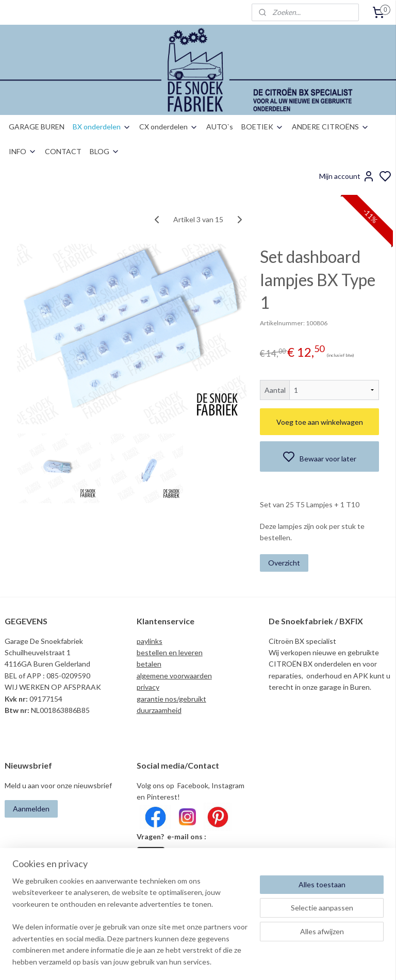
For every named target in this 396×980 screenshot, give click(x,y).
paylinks (150, 641)
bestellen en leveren (170, 652)
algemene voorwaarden (174, 676)
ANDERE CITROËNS (331, 127)
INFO (23, 151)
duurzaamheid (159, 710)
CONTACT (63, 151)
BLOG (105, 151)
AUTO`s (220, 127)
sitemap (234, 961)
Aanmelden (31, 809)
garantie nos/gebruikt (171, 699)
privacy (148, 687)
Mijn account (347, 176)
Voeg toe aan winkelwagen (320, 422)
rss (252, 961)
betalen (149, 664)
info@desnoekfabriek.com (181, 877)
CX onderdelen (169, 127)
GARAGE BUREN (37, 127)
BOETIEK (262, 127)
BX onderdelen (102, 127)
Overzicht (284, 563)
